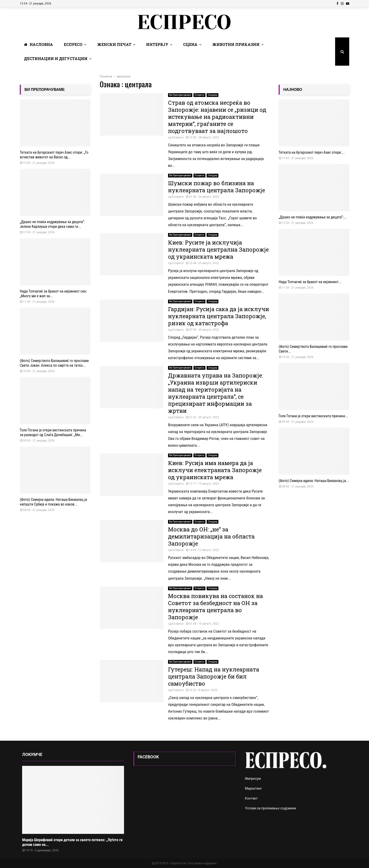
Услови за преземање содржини (271, 808)
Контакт (251, 798)
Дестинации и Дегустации (56, 58)
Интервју (157, 44)
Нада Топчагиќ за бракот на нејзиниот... (310, 282)
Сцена (190, 44)
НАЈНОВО (293, 90)
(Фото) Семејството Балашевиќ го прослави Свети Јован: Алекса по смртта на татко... (54, 363)
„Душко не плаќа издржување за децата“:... (313, 217)
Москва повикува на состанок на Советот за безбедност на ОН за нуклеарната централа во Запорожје (215, 607)
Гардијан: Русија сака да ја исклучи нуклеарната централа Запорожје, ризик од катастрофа (219, 316)
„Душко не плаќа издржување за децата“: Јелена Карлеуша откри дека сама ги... (52, 224)
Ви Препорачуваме (180, 95)
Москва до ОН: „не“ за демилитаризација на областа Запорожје (211, 536)
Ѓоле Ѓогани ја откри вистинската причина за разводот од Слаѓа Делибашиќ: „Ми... (53, 432)
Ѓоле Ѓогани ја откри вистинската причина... (313, 416)
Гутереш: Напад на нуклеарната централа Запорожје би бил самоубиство (214, 676)
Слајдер (213, 95)
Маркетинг (253, 788)
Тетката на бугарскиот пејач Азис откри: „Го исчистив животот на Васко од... (54, 155)
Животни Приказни (236, 44)
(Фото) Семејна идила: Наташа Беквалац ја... (314, 481)
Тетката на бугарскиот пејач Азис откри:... (312, 152)
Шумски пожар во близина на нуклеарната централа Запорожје (217, 187)
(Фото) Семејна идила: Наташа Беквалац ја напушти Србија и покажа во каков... (53, 502)
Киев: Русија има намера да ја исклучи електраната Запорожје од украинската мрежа (215, 470)
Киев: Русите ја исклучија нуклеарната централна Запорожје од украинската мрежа (218, 249)
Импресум (253, 779)
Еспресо (73, 44)
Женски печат (114, 44)
